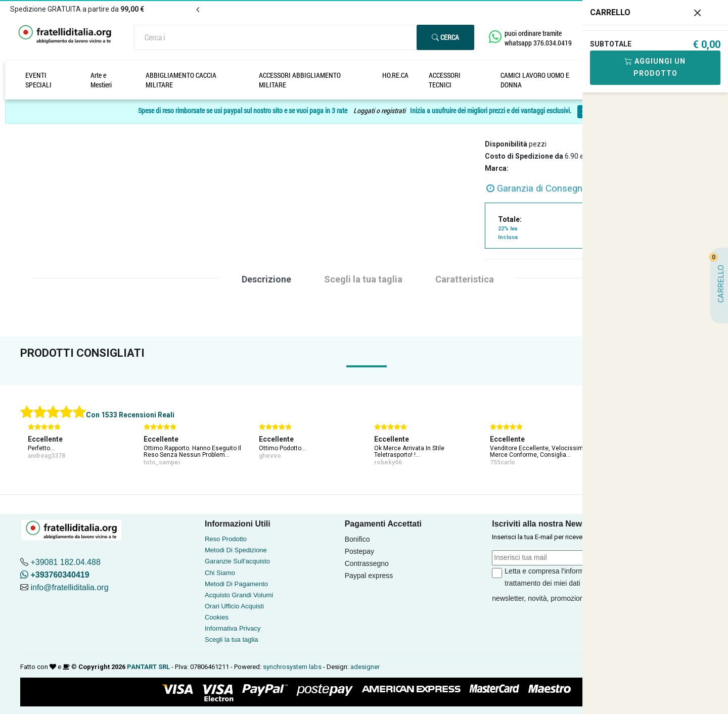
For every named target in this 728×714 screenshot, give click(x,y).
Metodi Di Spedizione (236, 550)
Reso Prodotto (226, 539)
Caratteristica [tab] (465, 279)
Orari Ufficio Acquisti (234, 606)
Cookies (217, 617)
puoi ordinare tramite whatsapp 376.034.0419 (538, 38)
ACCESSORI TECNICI (445, 80)
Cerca (445, 37)
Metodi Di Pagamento (236, 584)
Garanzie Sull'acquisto (237, 561)
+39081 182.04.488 (65, 562)
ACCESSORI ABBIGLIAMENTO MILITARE (300, 80)
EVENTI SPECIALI (38, 80)
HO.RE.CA (395, 75)
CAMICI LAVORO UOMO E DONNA (535, 80)
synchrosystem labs (292, 667)
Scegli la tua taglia (232, 639)
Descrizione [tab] (266, 279)
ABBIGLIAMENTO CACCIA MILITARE (181, 80)
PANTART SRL (148, 667)
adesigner (365, 667)
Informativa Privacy (233, 628)
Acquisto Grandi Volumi (239, 595)
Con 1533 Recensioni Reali (130, 415)
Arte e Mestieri (101, 80)
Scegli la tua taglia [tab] (363, 279)
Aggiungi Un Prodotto (655, 67)
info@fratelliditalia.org (69, 587)
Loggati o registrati (379, 111)
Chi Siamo (220, 573)
